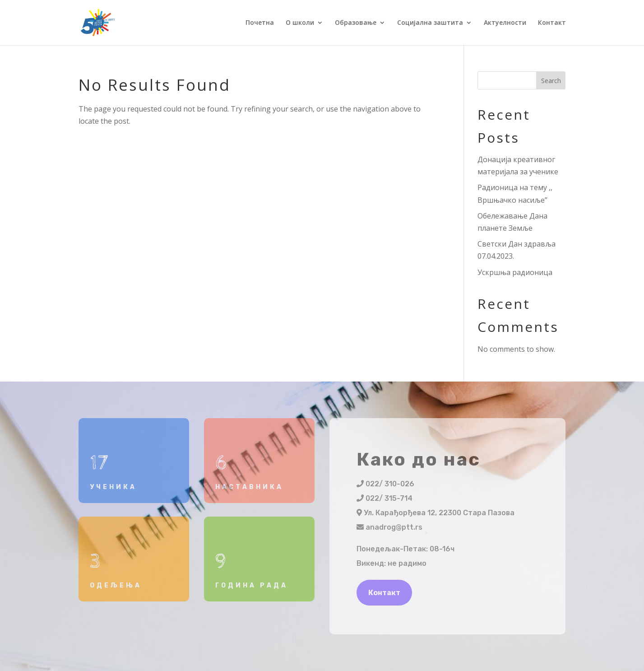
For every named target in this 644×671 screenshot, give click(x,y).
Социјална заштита (430, 23)
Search (551, 81)
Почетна (260, 23)
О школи (300, 23)
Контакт (552, 23)
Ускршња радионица (515, 272)
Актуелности (505, 23)
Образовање (356, 23)
